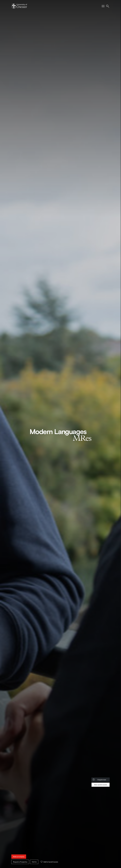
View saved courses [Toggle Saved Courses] (101, 785)
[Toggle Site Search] (108, 6)
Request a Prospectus (20, 862)
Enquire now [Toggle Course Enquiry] (99, 780)
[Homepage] (19, 6)
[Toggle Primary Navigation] (103, 6)
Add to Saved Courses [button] (49, 862)
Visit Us (34, 862)
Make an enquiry (19, 857)
